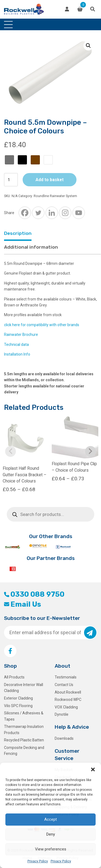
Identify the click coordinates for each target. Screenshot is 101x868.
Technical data (16, 345)
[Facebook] (25, 213)
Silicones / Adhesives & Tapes (24, 716)
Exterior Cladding (18, 698)
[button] (93, 769)
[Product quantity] (11, 180)
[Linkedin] (52, 213)
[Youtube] (79, 213)
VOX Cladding (66, 707)
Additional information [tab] (31, 247)
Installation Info (17, 354)
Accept (50, 819)
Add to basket (50, 180)
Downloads (64, 738)
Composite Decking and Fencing (24, 751)
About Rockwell (68, 692)
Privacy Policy (38, 861)
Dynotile (62, 714)
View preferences (51, 849)
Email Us (22, 604)
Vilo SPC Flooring (18, 706)
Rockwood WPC (68, 700)
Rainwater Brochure (21, 335)
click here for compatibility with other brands (42, 325)
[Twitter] (38, 213)
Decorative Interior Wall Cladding (24, 688)
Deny (51, 834)
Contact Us (64, 685)
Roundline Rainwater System (55, 196)
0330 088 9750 (34, 594)
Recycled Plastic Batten (24, 740)
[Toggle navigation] (8, 25)
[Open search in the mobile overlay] (50, 514)
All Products (14, 677)
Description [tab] (18, 233)
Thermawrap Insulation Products (24, 729)
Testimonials (66, 677)
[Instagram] (65, 213)
